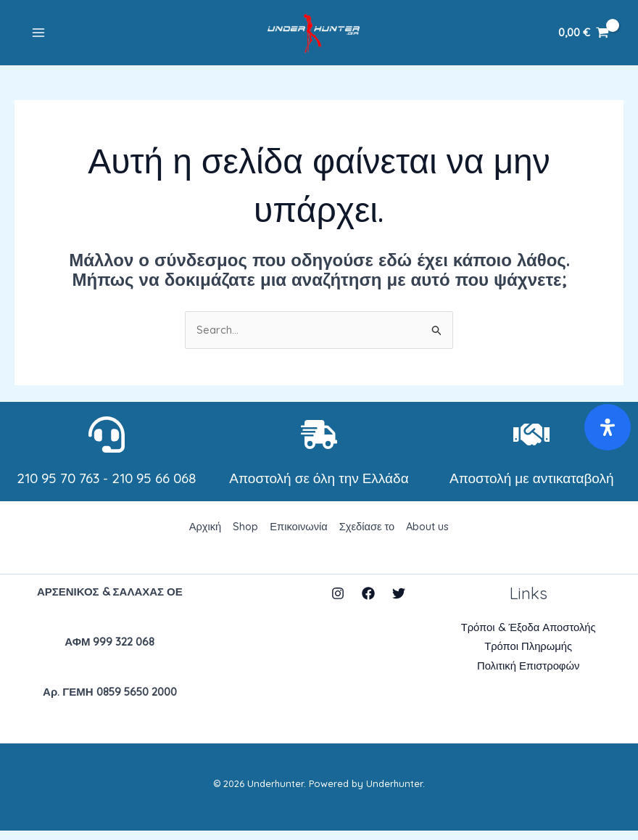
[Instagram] (338, 602)
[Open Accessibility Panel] (608, 427)
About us (430, 535)
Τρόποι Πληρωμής (528, 656)
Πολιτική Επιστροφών (529, 676)
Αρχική (203, 535)
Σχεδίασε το (368, 535)
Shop (244, 535)
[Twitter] (399, 602)
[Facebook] (368, 602)
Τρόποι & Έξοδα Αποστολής (528, 637)
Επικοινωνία (298, 535)
